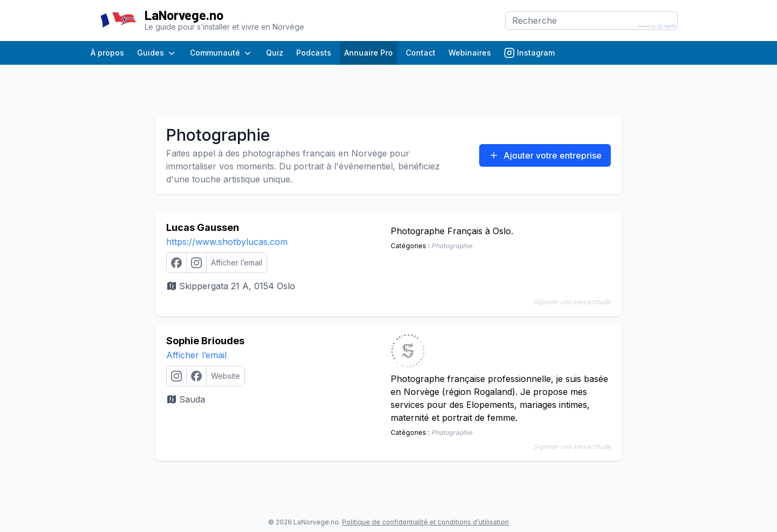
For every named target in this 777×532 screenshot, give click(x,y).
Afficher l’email (196, 355)
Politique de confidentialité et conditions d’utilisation (425, 522)
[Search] (591, 21)
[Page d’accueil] (118, 21)
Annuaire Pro (369, 53)
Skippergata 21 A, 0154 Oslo (231, 286)
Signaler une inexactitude (572, 302)
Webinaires (470, 53)
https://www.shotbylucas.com (227, 242)
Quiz (275, 53)
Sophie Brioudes (205, 341)
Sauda (186, 399)
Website (226, 376)
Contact (421, 53)
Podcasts (314, 53)
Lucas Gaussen (203, 227)
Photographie (452, 246)
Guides (157, 53)
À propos (107, 53)
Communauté (221, 53)
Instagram (529, 53)
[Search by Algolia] (657, 26)
